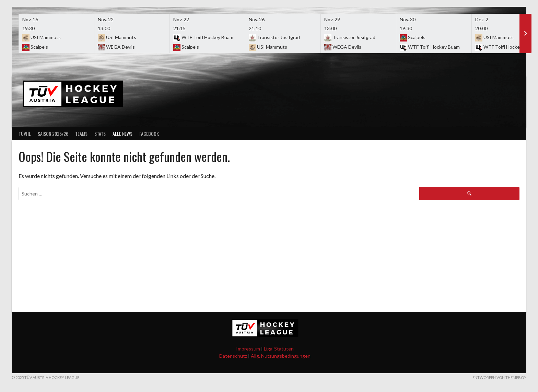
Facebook (149, 134)
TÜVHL (25, 134)
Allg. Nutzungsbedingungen (281, 356)
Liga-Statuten (279, 349)
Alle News (122, 134)
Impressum (248, 349)
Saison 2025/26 (53, 134)
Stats (100, 134)
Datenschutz (233, 356)
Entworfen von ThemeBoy (499, 377)
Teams (81, 134)
